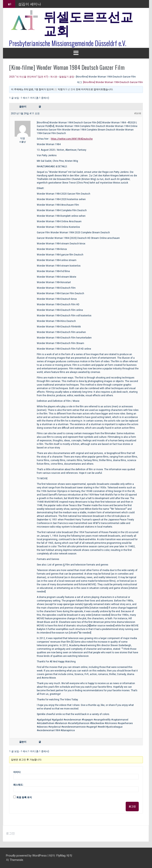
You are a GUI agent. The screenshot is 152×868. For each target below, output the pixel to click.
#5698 (138, 113)
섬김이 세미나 (30, 4)
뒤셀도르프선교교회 (88, 23)
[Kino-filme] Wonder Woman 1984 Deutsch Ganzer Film (113, 82)
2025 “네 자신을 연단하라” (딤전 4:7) (29, 77)
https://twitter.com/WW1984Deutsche (72, 139)
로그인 (132, 807)
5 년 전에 (70, 89)
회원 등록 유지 (24, 797)
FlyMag (61, 856)
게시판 (54, 77)
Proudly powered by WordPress (27, 856)
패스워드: (18, 785)
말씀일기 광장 (67, 77)
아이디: (17, 772)
